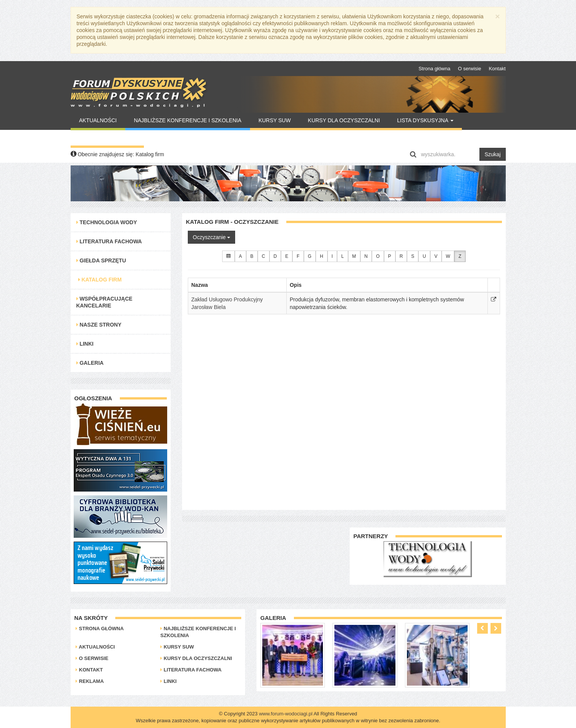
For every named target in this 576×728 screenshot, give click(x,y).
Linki (85, 344)
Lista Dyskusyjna (425, 120)
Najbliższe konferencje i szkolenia (188, 120)
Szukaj (492, 154)
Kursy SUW (275, 120)
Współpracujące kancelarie (104, 302)
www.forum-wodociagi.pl (286, 714)
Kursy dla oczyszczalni (344, 120)
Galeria (90, 363)
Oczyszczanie (211, 237)
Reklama (90, 681)
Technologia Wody (107, 222)
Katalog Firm (100, 280)
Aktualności (98, 120)
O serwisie (470, 69)
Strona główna (435, 69)
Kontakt (497, 69)
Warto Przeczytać (107, 138)
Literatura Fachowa (109, 241)
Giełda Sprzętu (101, 260)
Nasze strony (99, 325)
